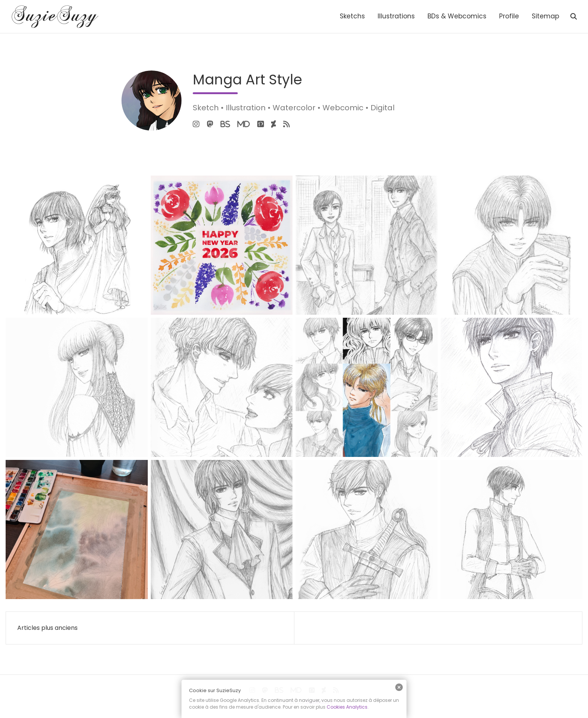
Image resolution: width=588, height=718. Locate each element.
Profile (509, 16)
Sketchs (352, 16)
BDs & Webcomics (457, 16)
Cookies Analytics (347, 707)
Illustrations (396, 16)
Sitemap (545, 16)
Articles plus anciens (47, 628)
